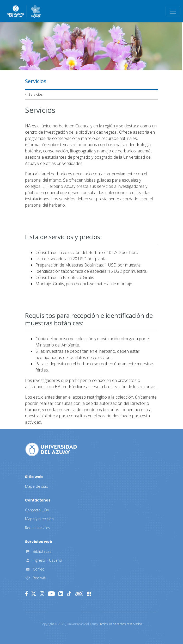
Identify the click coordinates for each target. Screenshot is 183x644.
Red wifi (35, 578)
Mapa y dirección (39, 519)
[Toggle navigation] (173, 11)
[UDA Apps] (89, 594)
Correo (35, 569)
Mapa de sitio (37, 486)
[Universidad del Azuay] (51, 449)
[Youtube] (51, 594)
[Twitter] (34, 594)
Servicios (35, 94)
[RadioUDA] (79, 594)
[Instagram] (42, 594)
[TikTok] (69, 594)
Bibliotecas (38, 551)
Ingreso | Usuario (44, 560)
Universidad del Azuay (82, 624)
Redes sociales (38, 528)
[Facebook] (26, 594)
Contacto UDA (37, 510)
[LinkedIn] (61, 594)
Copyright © (53, 624)
